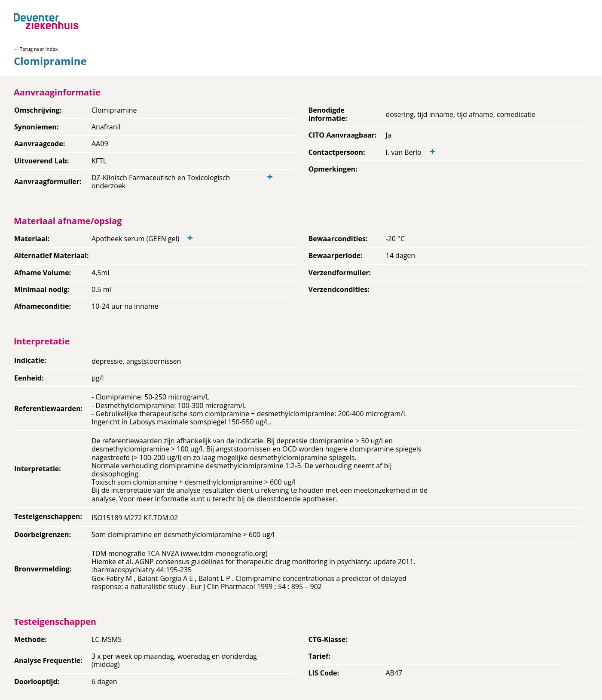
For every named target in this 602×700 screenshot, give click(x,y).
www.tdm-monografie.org (224, 553)
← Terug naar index (36, 49)
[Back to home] (46, 21)
